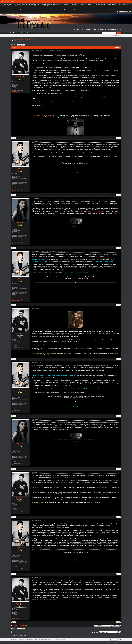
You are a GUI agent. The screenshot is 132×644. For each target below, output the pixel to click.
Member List (103, 30)
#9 (119, 521)
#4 (119, 251)
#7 (119, 419)
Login (24, 33)
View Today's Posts (116, 35)
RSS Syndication (49, 640)
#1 (119, 51)
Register (29, 33)
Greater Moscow (29, 39)
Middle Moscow (21, 39)
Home (77, 30)
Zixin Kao (19, 76)
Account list (112, 30)
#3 (119, 198)
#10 (118, 578)
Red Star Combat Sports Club (42, 115)
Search (95, 30)
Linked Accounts (16, 91)
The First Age (14, 39)
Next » (23, 45)
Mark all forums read (40, 640)
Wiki (83, 30)
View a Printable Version (18, 632)
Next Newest (22, 625)
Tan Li (19, 168)
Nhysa (19, 223)
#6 (119, 363)
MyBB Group (27, 642)
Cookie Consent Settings (60, 640)
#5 (119, 308)
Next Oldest (15, 625)
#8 (119, 472)
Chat (88, 30)
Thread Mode (118, 47)
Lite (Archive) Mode (29, 640)
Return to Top (21, 640)
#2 (119, 141)
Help (120, 30)
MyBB (17, 642)
